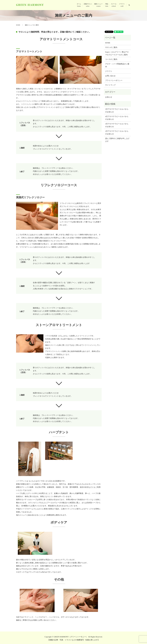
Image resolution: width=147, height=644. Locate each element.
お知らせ (109, 97)
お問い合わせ (110, 76)
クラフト (122, 5)
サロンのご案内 (111, 47)
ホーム (79, 5)
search (129, 5)
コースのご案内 (111, 59)
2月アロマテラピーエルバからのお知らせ (117, 133)
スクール (114, 5)
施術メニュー (98, 5)
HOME (18, 25)
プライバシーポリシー (114, 80)
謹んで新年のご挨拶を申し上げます (117, 140)
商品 (107, 5)
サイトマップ (110, 85)
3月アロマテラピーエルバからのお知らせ (117, 125)
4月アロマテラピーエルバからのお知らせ (117, 118)
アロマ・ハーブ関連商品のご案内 (117, 65)
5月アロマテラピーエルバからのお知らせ (117, 110)
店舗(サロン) (88, 5)
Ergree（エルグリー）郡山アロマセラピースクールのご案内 (117, 53)
